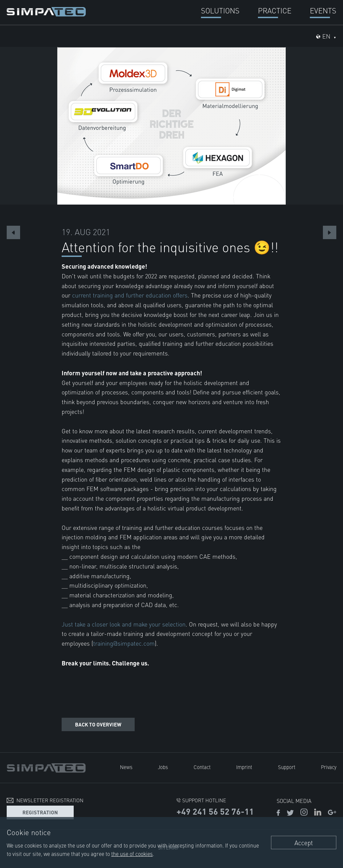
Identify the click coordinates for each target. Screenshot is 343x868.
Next (330, 232)
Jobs (163, 767)
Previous (13, 232)
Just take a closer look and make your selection (124, 624)
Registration (40, 812)
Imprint (244, 767)
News (126, 767)
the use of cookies (132, 854)
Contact (202, 767)
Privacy (329, 767)
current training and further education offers (130, 295)
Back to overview (98, 724)
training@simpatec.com (124, 643)
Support (287, 767)
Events (323, 10)
